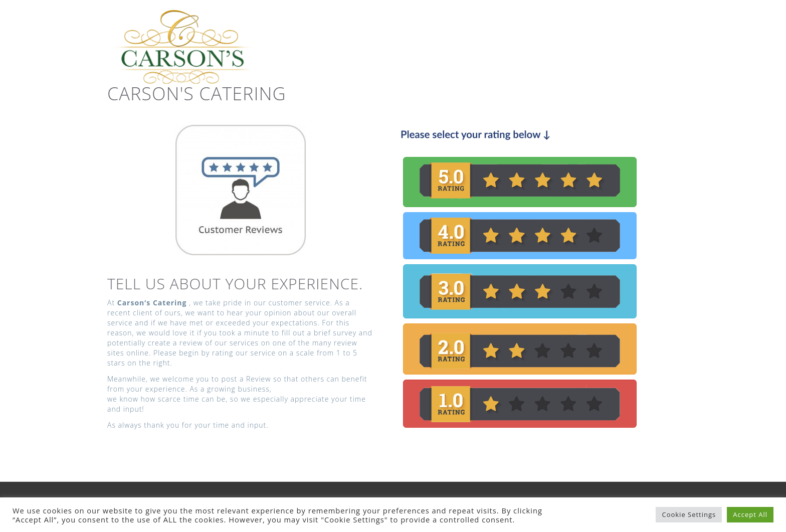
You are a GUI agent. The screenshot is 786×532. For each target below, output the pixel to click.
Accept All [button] (750, 514)
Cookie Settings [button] (689, 514)
